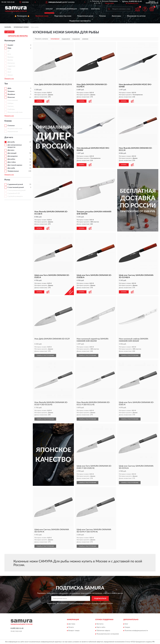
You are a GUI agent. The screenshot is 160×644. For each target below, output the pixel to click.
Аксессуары (116, 16)
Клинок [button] (8, 121)
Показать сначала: (42, 39)
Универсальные (13, 171)
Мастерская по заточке (136, 16)
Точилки (102, 16)
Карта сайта (101, 627)
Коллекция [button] (10, 41)
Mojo (9, 48)
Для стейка (12, 162)
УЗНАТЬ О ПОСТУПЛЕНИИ (45, 355)
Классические (13, 100)
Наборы (10, 103)
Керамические (13, 132)
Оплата (71, 627)
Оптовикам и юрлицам (66, 9)
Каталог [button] (49, 9)
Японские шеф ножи (15, 112)
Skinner (10, 75)
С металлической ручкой (16, 190)
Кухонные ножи (42, 16)
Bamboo (10, 57)
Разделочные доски (85, 16)
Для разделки (13, 156)
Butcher (10, 60)
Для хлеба (11, 168)
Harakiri (10, 45)
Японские (11, 97)
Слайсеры (11, 109)
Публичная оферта (103, 631)
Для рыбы (11, 142)
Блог (126, 624)
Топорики (11, 91)
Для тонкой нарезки (15, 165)
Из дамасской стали (15, 129)
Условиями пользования (99, 603)
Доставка (72, 624)
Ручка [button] (7, 180)
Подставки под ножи (63, 16)
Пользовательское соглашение (108, 634)
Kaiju (9, 69)
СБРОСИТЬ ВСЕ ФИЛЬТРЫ (18, 36)
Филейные (11, 94)
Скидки (127, 627)
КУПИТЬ (39, 101)
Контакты (96, 9)
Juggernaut (11, 66)
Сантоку (11, 106)
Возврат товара (74, 631)
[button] (132, 3)
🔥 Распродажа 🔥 (22, 16)
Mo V (9, 72)
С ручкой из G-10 (14, 193)
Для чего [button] (9, 137)
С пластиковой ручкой (16, 187)
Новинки (84, 9)
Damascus (11, 63)
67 (8, 51)
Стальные (11, 126)
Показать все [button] (9, 79)
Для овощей (12, 153)
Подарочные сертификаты (80, 21)
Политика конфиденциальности (136, 631)
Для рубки (11, 159)
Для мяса (11, 150)
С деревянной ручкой (15, 184)
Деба (9, 88)
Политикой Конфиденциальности (80, 603)
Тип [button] (6, 84)
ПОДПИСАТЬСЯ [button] (100, 599)
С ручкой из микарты (15, 196)
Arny (9, 54)
